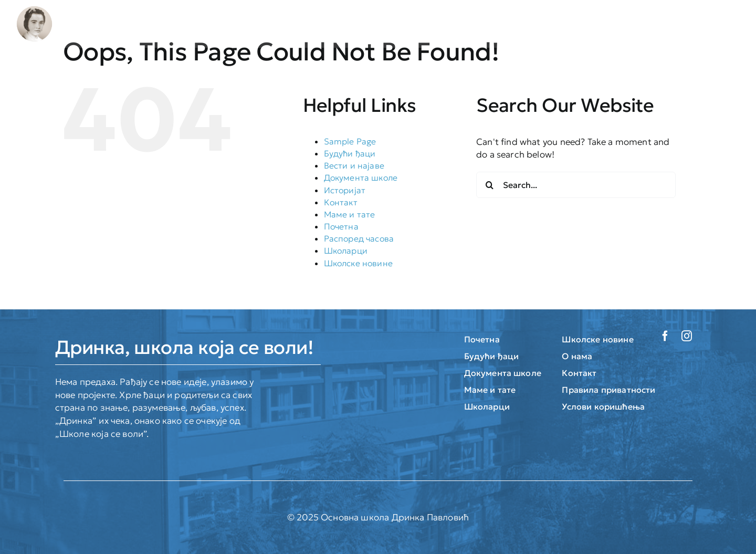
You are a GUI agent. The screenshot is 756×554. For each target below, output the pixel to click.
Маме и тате (350, 214)
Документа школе (361, 177)
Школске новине (358, 263)
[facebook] (665, 336)
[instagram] (687, 336)
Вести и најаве (354, 165)
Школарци (346, 250)
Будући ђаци (350, 153)
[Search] (489, 185)
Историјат (345, 190)
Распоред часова (359, 238)
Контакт (341, 202)
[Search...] (576, 185)
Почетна (341, 226)
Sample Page (350, 141)
